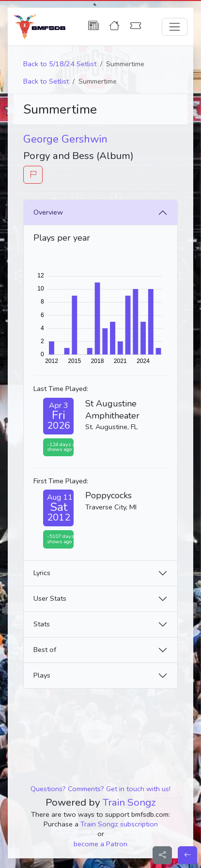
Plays (42, 675)
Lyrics (42, 573)
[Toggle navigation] (175, 27)
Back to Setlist (46, 81)
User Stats (50, 598)
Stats (42, 624)
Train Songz (129, 802)
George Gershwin (65, 139)
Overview (48, 212)
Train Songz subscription (119, 824)
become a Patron (100, 844)
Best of (45, 650)
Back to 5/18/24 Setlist (60, 64)
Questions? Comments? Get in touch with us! (100, 789)
